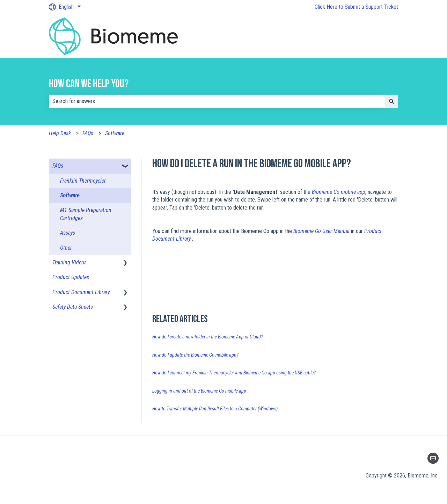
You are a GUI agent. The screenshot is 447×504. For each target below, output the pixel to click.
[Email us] (433, 458)
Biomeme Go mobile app (339, 192)
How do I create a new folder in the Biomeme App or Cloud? (208, 337)
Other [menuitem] (66, 248)
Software (115, 133)
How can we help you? (89, 84)
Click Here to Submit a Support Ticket (356, 7)
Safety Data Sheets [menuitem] (73, 307)
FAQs (88, 133)
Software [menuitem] (70, 195)
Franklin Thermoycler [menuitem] (83, 181)
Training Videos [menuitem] (69, 262)
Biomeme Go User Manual (322, 231)
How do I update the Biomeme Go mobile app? (195, 355)
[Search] (391, 101)
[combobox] (217, 101)
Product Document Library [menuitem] (81, 292)
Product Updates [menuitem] (71, 277)
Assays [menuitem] (68, 233)
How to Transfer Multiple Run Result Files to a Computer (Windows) (215, 409)
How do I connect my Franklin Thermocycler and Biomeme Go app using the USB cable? (234, 373)
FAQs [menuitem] (58, 166)
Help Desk (60, 133)
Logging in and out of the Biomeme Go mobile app (199, 391)
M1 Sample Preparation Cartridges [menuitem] (86, 214)
